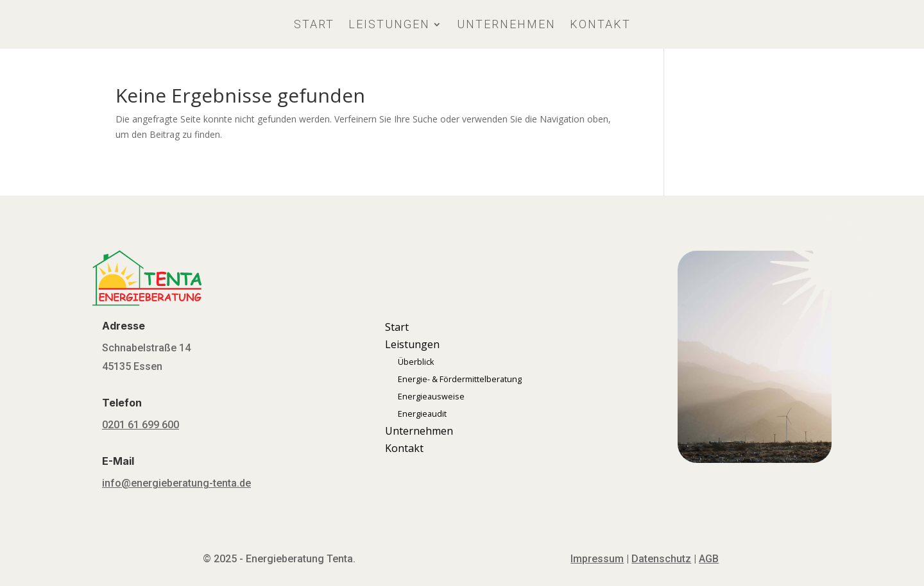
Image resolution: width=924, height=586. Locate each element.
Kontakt (600, 24)
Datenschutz (661, 559)
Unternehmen (506, 24)
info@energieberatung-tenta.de (176, 483)
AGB (709, 559)
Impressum (597, 559)
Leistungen (389, 24)
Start (314, 24)
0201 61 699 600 (141, 425)
